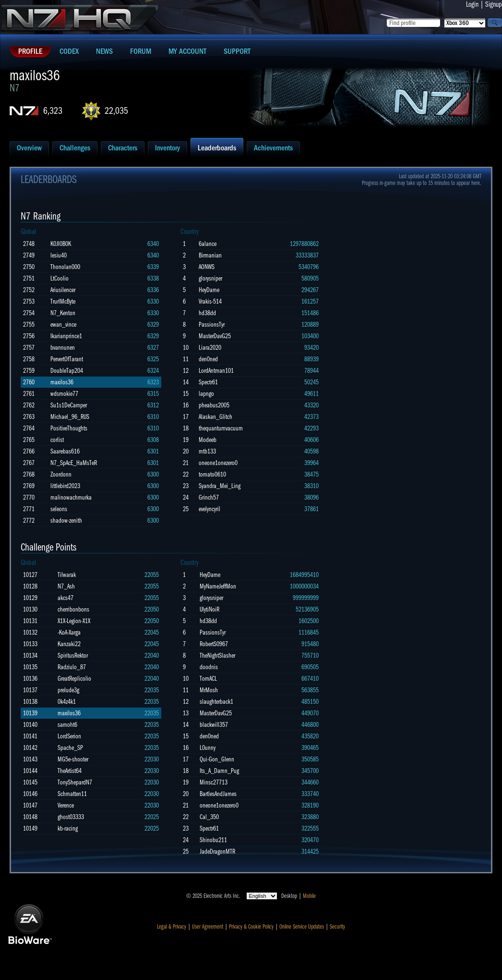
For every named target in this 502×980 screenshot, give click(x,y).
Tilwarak (67, 575)
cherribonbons (73, 609)
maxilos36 (62, 382)
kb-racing (68, 828)
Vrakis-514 (210, 301)
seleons (59, 509)
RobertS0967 (214, 644)
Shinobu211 (213, 840)
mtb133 (207, 451)
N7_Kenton (63, 313)
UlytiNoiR (209, 609)
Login (472, 4)
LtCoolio (60, 278)
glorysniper (210, 278)
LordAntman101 (216, 371)
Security (337, 927)
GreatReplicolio (74, 679)
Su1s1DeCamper (69, 405)
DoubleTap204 (67, 371)
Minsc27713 (214, 782)
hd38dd (207, 313)
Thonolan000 (65, 267)
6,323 (53, 111)
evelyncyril (209, 509)
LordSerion (69, 736)
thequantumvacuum (221, 428)
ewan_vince (63, 325)
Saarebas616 (65, 451)
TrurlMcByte (63, 301)
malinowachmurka (71, 497)
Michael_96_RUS (70, 417)
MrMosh (209, 690)
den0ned (208, 359)
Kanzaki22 (69, 644)
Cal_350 (209, 817)
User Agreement (208, 927)
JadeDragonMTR (217, 851)
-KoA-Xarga (69, 632)
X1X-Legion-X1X (74, 621)
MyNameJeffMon (218, 586)
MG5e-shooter (73, 759)
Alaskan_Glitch (215, 417)
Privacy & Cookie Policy (251, 927)
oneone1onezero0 (218, 463)
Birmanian (210, 255)
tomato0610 (212, 474)
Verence (66, 805)
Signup (494, 4)
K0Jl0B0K (61, 244)
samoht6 (67, 725)
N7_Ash (66, 586)
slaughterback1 (216, 702)
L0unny (208, 748)
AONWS (207, 267)
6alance (208, 244)
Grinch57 (209, 497)
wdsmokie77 (64, 394)
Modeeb (208, 440)
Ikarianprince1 (66, 336)
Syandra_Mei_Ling (220, 486)
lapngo (206, 394)
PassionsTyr (212, 325)
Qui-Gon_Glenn (217, 759)
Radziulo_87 (72, 667)
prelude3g (68, 690)
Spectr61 (208, 382)
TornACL (208, 679)
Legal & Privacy (172, 927)
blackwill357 (214, 725)
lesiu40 (59, 255)
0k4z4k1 (67, 702)
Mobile (309, 896)
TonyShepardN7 (75, 782)
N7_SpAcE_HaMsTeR (74, 463)
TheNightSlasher (217, 655)
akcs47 (66, 598)
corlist (57, 440)
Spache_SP (70, 748)
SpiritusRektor (73, 655)
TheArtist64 (70, 771)
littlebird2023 (65, 486)
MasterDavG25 (215, 336)
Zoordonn (61, 474)
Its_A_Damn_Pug (219, 771)
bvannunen (63, 348)
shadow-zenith (66, 521)
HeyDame (209, 290)
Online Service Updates (302, 927)
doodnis (209, 667)
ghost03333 (71, 817)
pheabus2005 (214, 405)
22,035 (116, 111)
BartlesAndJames (218, 794)
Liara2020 (210, 348)
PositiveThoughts (69, 428)
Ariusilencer (63, 290)
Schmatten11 (72, 794)
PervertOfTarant (67, 359)
